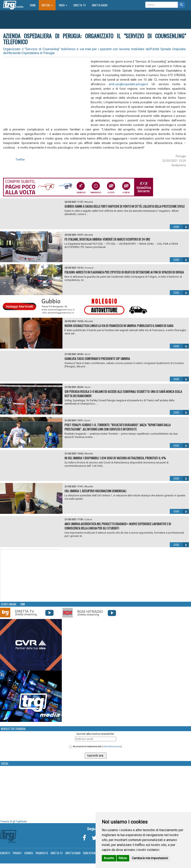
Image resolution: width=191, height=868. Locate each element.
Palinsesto (42, 853)
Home (34, 5)
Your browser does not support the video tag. (31, 575)
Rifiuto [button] (123, 858)
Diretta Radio (100, 5)
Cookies (29, 853)
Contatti (5, 853)
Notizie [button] (47, 5)
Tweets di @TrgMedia (13, 821)
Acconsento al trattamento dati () (97, 746)
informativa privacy (112, 746)
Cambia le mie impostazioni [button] (150, 858)
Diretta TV (80, 5)
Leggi (181, 227)
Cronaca (89, 268)
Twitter (20, 159)
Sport (87, 354)
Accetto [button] (109, 858)
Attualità (89, 202)
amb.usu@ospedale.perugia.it (128, 84)
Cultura (88, 520)
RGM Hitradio (91, 853)
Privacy (17, 853)
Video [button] (63, 5)
